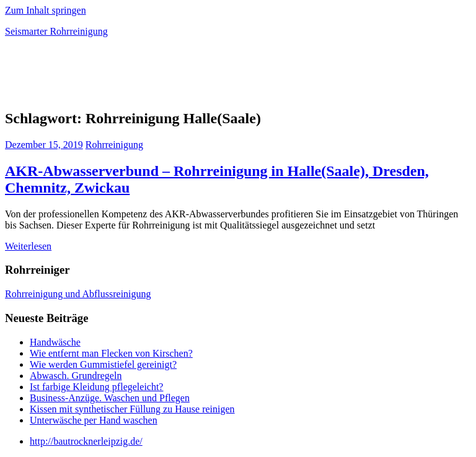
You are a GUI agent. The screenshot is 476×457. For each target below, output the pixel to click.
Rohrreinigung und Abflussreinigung (78, 294)
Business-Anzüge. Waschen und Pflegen (110, 398)
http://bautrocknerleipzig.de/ (86, 441)
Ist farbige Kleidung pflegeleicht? (96, 387)
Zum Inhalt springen (46, 10)
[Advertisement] (150, 77)
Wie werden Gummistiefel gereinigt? (103, 364)
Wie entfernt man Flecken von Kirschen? (111, 353)
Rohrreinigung (114, 145)
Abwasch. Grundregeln (76, 376)
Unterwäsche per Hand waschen (94, 420)
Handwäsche (55, 342)
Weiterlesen (28, 246)
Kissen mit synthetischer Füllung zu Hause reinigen (132, 409)
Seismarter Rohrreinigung (56, 31)
